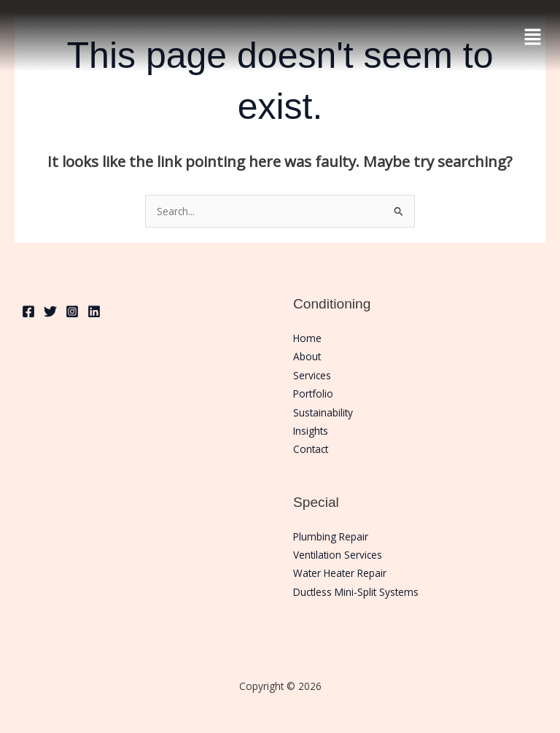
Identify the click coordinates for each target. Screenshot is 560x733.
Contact (311, 449)
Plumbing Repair (331, 536)
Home (307, 338)
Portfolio (313, 393)
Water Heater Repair (340, 573)
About (307, 356)
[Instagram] (72, 311)
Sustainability (323, 412)
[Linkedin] (94, 311)
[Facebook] (28, 311)
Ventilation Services (338, 555)
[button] (532, 36)
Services (312, 375)
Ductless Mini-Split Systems (356, 592)
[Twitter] (50, 311)
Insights (311, 431)
